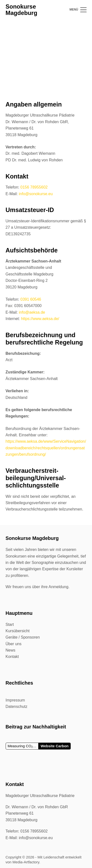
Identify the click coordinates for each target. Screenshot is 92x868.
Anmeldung (59, 587)
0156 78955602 (34, 187)
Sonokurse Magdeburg (21, 10)
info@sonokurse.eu (36, 194)
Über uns (14, 644)
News (11, 650)
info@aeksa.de (32, 312)
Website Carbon (55, 746)
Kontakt (12, 657)
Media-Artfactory (26, 862)
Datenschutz (17, 707)
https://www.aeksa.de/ (40, 319)
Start (10, 624)
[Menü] (78, 10)
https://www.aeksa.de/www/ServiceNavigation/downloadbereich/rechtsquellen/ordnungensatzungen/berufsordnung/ (46, 448)
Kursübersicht (18, 631)
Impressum (15, 700)
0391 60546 (31, 299)
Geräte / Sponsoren (23, 637)
